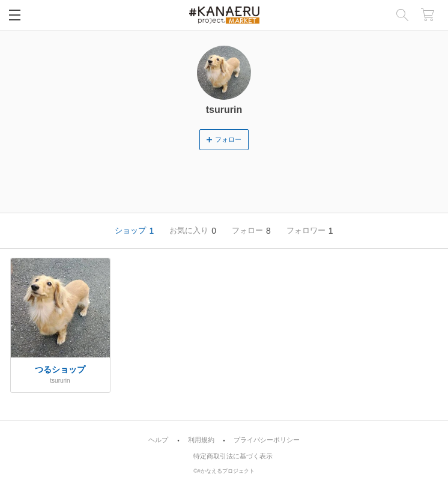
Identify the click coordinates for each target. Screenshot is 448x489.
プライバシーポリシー (267, 440)
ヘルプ (158, 440)
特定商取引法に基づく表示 (233, 456)
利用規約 (201, 440)
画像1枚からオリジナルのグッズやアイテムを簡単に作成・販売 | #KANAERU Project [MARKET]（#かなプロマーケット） (224, 15)
